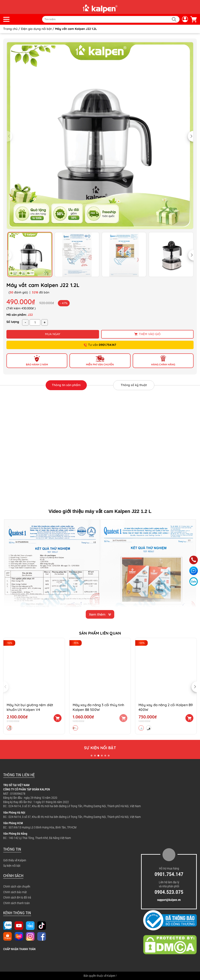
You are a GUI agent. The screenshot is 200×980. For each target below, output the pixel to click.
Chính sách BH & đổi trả (17, 897)
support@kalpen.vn (169, 900)
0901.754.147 (169, 874)
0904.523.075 (169, 892)
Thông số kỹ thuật (134, 385)
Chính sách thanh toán (17, 903)
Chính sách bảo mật (15, 892)
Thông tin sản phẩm (66, 385)
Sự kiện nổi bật (12, 866)
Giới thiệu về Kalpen (15, 860)
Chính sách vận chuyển (17, 886)
